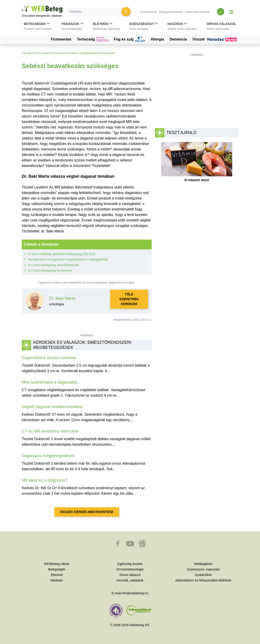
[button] (38, 26)
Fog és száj (130, 39)
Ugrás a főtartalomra (22, 6)
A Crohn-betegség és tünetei (50, 270)
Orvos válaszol (44, 53)
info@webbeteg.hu (135, 593)
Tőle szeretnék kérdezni (129, 299)
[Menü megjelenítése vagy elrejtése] (231, 12)
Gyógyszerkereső (171, 12)
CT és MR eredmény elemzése (50, 431)
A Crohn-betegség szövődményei (53, 265)
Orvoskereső (148, 12)
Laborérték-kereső (197, 12)
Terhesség (93, 39)
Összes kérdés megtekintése (87, 512)
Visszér (215, 39)
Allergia (157, 39)
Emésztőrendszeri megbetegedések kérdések (85, 53)
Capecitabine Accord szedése (49, 358)
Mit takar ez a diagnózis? (45, 480)
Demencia (178, 39)
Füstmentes (61, 39)
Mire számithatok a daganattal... (51, 382)
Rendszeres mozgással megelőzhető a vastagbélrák (68, 259)
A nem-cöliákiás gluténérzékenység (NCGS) (62, 254)
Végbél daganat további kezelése (52, 407)
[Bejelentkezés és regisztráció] (221, 12)
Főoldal (27, 53)
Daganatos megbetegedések (48, 456)
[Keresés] (96, 12)
